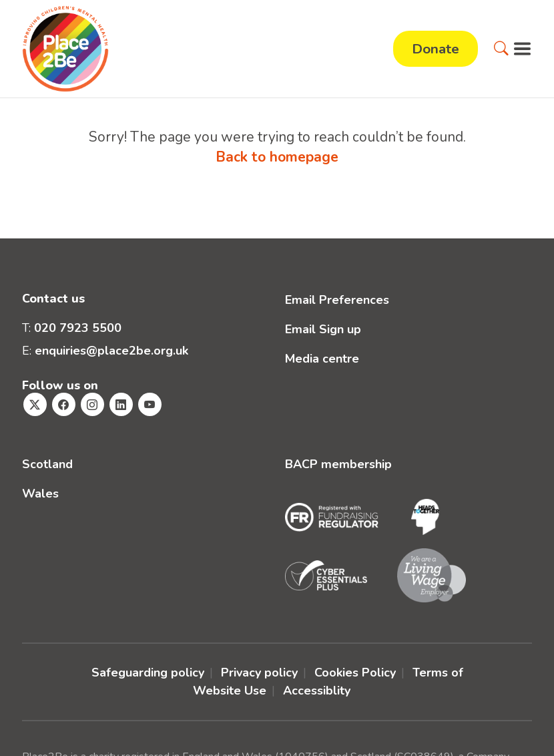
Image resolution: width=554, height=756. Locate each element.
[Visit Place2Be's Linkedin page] (121, 404)
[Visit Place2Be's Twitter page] (35, 404)
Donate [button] (436, 49)
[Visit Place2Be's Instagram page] (92, 404)
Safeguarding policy (148, 673)
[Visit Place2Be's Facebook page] (64, 404)
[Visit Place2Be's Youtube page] (150, 404)
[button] (501, 49)
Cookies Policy (355, 673)
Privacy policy (259, 673)
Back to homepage (277, 157)
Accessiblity (317, 691)
